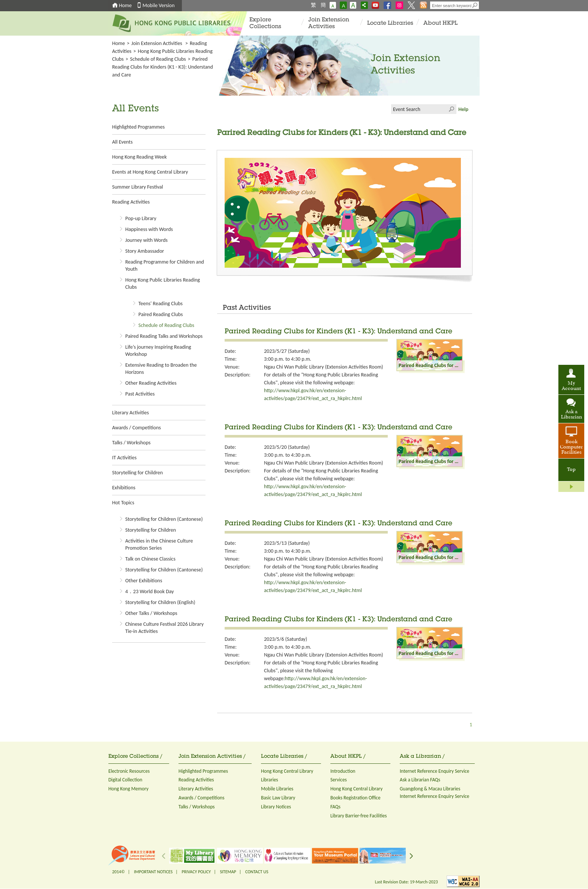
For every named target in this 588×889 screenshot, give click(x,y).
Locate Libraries (390, 23)
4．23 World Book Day (150, 591)
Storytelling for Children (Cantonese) (164, 519)
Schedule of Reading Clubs (158, 59)
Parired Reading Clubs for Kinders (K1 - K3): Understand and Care (338, 332)
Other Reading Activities (151, 383)
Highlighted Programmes (138, 127)
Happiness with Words (149, 229)
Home (125, 5)
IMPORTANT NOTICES (153, 872)
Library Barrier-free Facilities (358, 816)
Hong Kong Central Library (287, 771)
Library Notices (276, 807)
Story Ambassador (145, 251)
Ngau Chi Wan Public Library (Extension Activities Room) (324, 367)
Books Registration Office (355, 798)
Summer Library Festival (138, 187)
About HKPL (440, 23)
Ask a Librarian (571, 415)
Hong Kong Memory (128, 789)
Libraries (270, 780)
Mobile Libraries (277, 789)
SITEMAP (228, 872)
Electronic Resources (129, 771)
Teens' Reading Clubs (160, 304)
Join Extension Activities (329, 23)
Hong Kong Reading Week (139, 157)
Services (339, 780)
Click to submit (451, 109)
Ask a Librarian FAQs (420, 780)
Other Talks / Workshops (151, 613)
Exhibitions (124, 488)
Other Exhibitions (144, 581)
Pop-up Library (141, 218)
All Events (122, 142)
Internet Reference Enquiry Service (434, 771)
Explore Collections (265, 23)
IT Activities (124, 458)
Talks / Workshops (131, 443)
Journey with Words (146, 240)
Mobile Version (159, 5)
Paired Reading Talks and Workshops (164, 336)
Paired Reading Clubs (161, 314)
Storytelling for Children (137, 473)
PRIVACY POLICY (196, 872)
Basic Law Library (278, 798)
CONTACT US (257, 872)
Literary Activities (130, 413)
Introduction (343, 771)
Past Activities (140, 394)
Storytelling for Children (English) (160, 602)
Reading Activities (131, 202)
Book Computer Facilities (571, 447)
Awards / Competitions (136, 428)
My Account (571, 386)
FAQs (335, 807)
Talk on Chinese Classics (150, 559)
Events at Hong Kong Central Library (150, 172)
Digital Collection (125, 780)
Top (571, 470)
